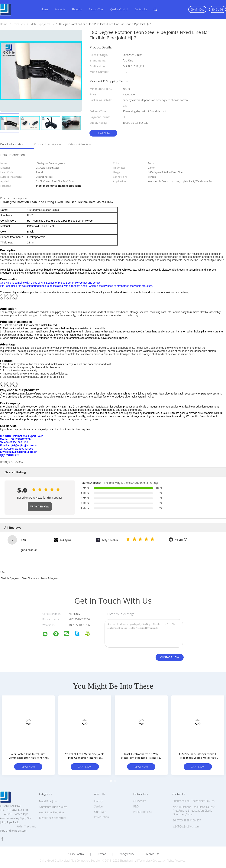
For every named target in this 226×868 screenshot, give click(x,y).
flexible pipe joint (10, 578)
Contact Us (141, 9)
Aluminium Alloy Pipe (52, 812)
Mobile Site (153, 854)
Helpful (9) (181, 540)
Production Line (143, 812)
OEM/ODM (140, 801)
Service (98, 806)
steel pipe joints (30, 578)
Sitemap (101, 854)
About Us (77, 9)
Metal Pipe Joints (49, 801)
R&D (136, 806)
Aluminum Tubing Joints (53, 807)
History (98, 801)
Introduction (102, 817)
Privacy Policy (126, 854)
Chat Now (197, 10)
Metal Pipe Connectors (53, 818)
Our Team (100, 812)
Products (60, 9)
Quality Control (119, 9)
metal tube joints (50, 578)
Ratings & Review (79, 144)
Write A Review (40, 507)
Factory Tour (97, 9)
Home (44, 9)
